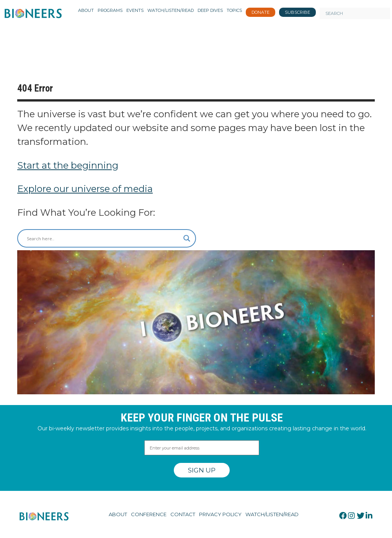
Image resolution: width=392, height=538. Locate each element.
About (118, 514)
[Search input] (103, 238)
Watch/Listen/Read (272, 514)
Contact (183, 514)
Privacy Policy (220, 514)
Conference (149, 514)
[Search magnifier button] (187, 238)
